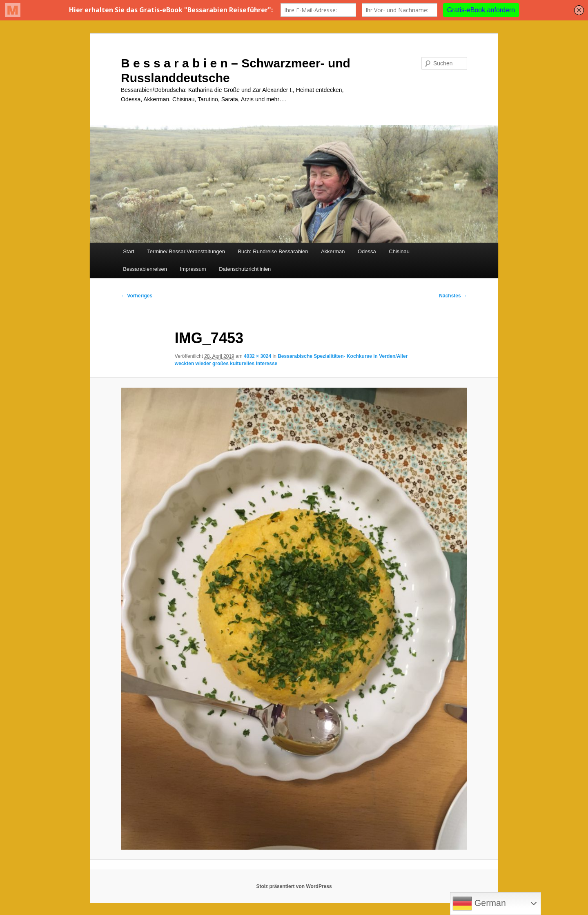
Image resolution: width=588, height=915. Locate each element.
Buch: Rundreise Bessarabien (273, 251)
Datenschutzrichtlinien (245, 269)
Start (128, 251)
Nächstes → (453, 296)
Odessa (367, 251)
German (479, 904)
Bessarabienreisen (145, 269)
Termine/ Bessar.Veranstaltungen (186, 251)
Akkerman (333, 251)
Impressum (193, 269)
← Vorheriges (137, 296)
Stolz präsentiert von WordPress (294, 886)
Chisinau (399, 251)
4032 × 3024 (257, 356)
